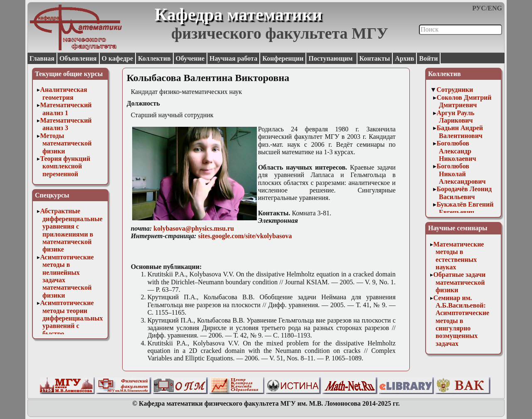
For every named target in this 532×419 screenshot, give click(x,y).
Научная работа (233, 58)
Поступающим (331, 58)
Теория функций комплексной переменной (65, 166)
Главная (42, 58)
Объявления (78, 58)
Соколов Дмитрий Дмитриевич (464, 101)
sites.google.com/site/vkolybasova (245, 236)
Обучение (190, 58)
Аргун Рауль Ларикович (455, 117)
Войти (428, 58)
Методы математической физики (66, 143)
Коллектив (154, 58)
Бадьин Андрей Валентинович (460, 132)
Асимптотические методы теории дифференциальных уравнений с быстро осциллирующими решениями (71, 326)
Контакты (375, 58)
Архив (404, 58)
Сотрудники (455, 90)
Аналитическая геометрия (63, 93)
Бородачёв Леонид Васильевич (464, 193)
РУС (479, 8)
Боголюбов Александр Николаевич (456, 151)
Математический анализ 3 (66, 124)
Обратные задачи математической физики (459, 282)
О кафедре (117, 58)
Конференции (283, 58)
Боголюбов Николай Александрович (461, 174)
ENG (495, 8)
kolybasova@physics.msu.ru (194, 228)
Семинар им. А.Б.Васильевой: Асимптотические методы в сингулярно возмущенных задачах (461, 321)
